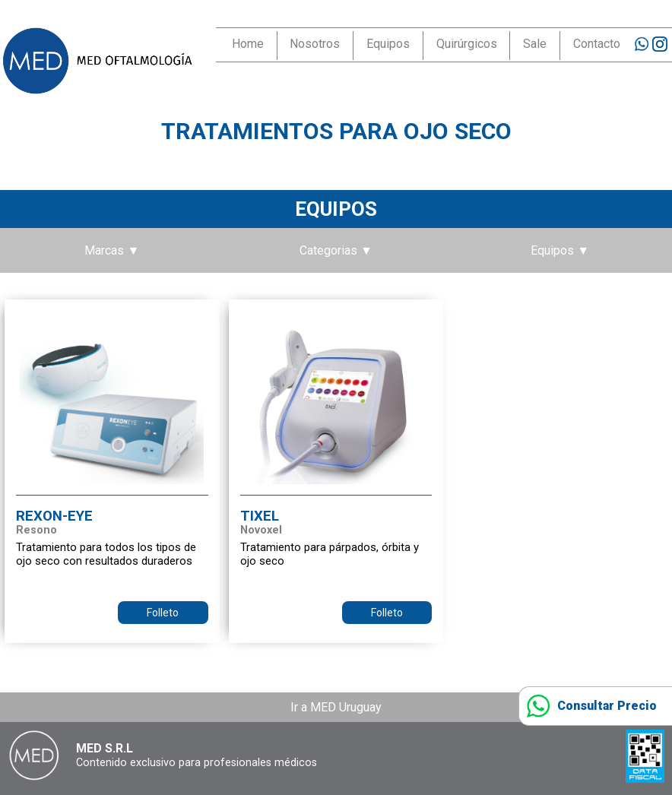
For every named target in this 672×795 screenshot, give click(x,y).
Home (248, 44)
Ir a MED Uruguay (336, 707)
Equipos (388, 44)
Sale (535, 44)
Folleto (163, 613)
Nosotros (315, 44)
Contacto (597, 44)
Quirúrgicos (467, 44)
